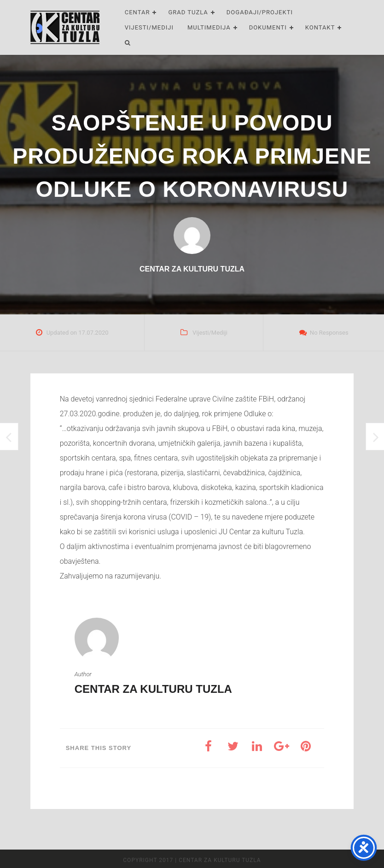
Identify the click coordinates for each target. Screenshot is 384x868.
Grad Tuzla (188, 12)
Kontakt (320, 27)
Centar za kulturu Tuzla (153, 689)
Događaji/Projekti (260, 12)
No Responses (329, 333)
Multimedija (209, 27)
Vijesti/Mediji (149, 27)
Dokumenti (268, 27)
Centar (137, 12)
